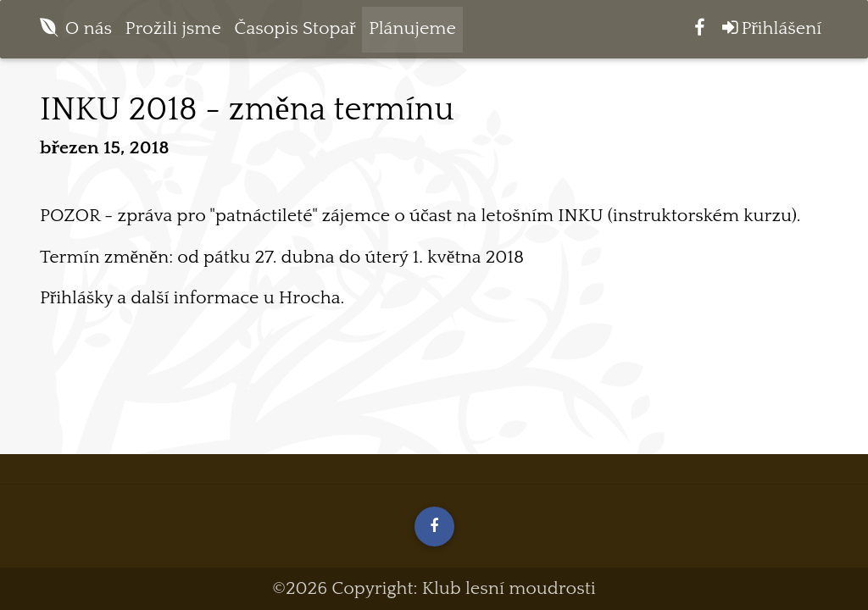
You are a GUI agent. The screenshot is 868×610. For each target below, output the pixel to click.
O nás (89, 33)
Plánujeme (412, 33)
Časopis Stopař (295, 33)
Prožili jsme (173, 33)
